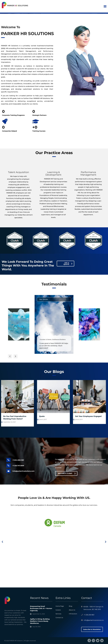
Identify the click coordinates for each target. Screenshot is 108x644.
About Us (72, 610)
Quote (42, 416)
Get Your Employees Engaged (88, 416)
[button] (10, 356)
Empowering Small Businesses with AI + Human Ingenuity (41, 608)
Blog (71, 606)
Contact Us (59, 618)
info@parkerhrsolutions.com (23, 471)
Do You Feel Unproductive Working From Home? (15, 418)
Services (58, 614)
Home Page (60, 606)
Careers (58, 610)
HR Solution (73, 614)
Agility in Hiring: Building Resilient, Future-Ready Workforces (40, 621)
